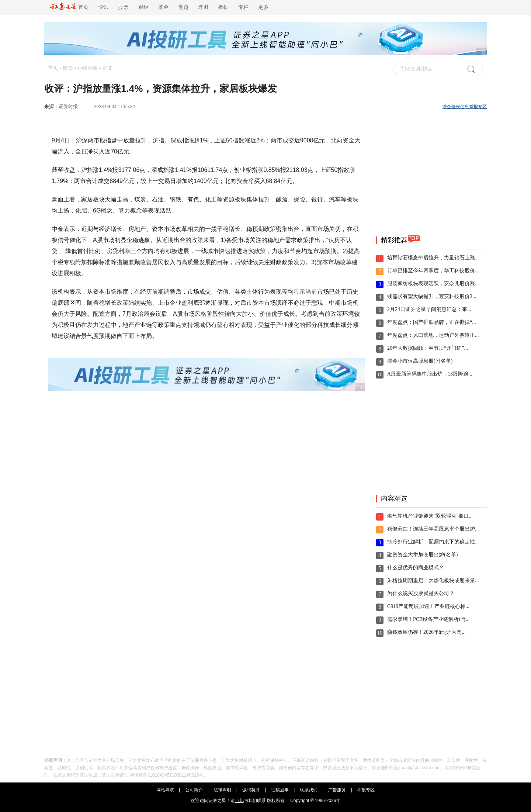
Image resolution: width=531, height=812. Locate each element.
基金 (163, 7)
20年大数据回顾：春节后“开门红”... (428, 348)
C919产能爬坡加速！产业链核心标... (428, 606)
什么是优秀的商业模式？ (416, 568)
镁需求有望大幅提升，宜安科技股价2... (432, 296)
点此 (239, 801)
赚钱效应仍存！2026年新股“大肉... (426, 632)
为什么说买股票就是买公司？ (421, 593)
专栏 (243, 7)
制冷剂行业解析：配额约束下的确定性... (433, 542)
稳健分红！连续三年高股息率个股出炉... (433, 529)
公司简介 (194, 790)
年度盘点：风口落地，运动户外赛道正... (433, 335)
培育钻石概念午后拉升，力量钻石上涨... (433, 258)
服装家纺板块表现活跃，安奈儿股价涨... (433, 284)
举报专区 (366, 790)
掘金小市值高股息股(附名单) (420, 361)
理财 (204, 7)
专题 (183, 7)
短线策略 (87, 68)
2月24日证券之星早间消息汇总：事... (429, 309)
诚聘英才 (251, 790)
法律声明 (222, 790)
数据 (223, 7)
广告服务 (337, 790)
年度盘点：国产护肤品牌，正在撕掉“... (432, 322)
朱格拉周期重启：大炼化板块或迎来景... (433, 581)
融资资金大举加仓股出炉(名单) (422, 555)
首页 (69, 7)
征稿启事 (280, 790)
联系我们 (309, 790)
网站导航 (165, 790)
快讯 (103, 7)
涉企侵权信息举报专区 (465, 107)
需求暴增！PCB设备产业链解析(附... (428, 619)
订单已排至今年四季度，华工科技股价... (433, 271)
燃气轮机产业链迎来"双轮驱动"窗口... (430, 516)
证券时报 (68, 106)
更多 (263, 7)
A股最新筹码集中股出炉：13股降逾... (430, 374)
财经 (143, 7)
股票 (123, 7)
